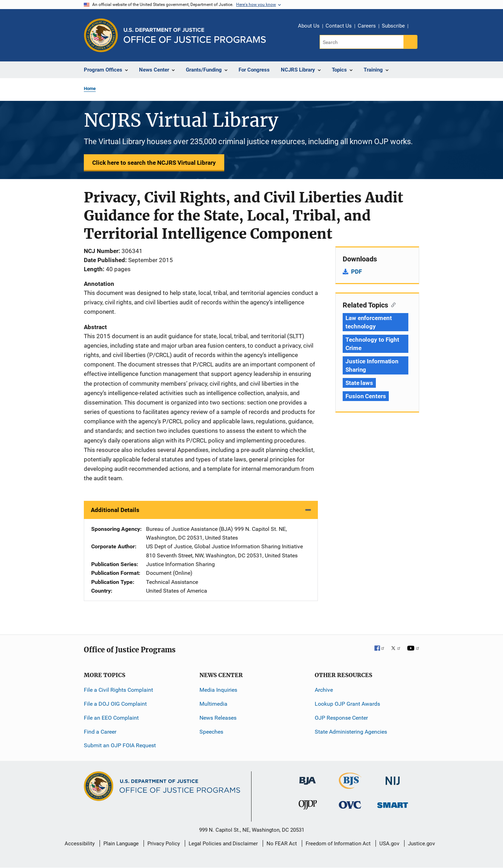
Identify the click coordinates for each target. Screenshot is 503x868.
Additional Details (115, 510)
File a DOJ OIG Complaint (115, 704)
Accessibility (80, 844)
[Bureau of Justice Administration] (308, 777)
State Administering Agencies (351, 732)
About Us (309, 26)
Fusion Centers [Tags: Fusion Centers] (366, 396)
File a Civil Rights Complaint (118, 690)
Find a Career (100, 732)
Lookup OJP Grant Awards (347, 704)
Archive (324, 690)
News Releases (218, 718)
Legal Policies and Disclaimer (223, 844)
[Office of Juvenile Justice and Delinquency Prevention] (308, 806)
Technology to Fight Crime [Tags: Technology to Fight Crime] (372, 344)
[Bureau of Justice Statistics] (350, 786)
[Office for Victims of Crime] (350, 805)
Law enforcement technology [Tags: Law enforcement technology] (369, 322)
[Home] (195, 35)
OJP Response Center (341, 718)
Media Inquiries (218, 690)
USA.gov (389, 844)
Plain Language (121, 844)
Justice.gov (421, 844)
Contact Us (339, 26)
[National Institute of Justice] (393, 778)
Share (416, 27)
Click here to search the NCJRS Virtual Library (154, 163)
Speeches (211, 732)
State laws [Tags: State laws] (359, 383)
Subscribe (393, 26)
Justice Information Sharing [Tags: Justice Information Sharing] (372, 365)
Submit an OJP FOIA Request (120, 745)
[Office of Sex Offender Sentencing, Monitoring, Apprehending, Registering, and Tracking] (393, 803)
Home (90, 88)
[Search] (362, 42)
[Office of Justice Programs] (101, 35)
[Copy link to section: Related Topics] (392, 304)
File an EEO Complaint (111, 718)
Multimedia (213, 704)
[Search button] (410, 42)
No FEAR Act (282, 844)
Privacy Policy (164, 844)
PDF (356, 272)
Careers (367, 26)
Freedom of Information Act (338, 844)
